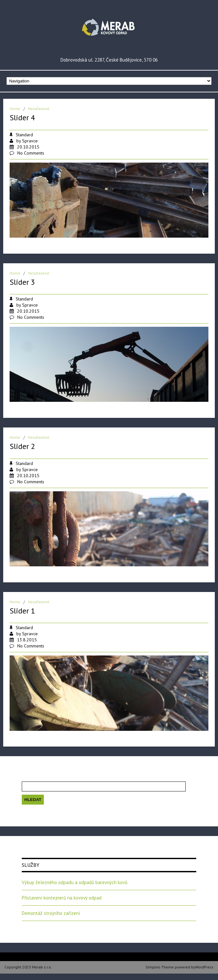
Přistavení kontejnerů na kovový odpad (62, 898)
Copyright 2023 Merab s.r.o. (28, 967)
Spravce (30, 141)
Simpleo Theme (160, 967)
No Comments (31, 153)
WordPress (204, 967)
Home (15, 109)
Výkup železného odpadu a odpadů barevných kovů (75, 882)
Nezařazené (39, 109)
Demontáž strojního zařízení (51, 913)
